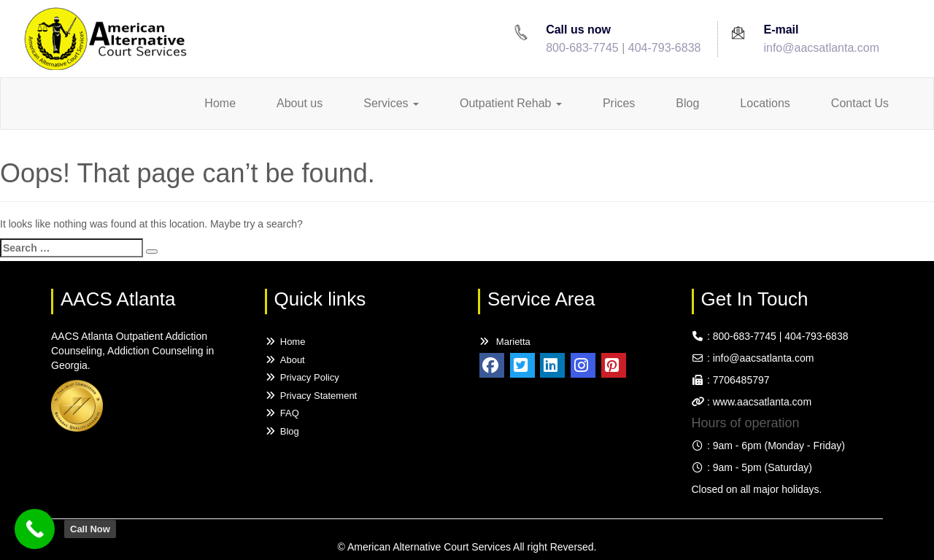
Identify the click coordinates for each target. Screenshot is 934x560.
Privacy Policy (302, 377)
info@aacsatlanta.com (821, 48)
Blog (687, 103)
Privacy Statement (311, 396)
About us (300, 103)
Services (391, 103)
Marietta (504, 342)
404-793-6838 (665, 48)
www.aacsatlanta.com (761, 402)
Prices (619, 103)
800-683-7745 (582, 48)
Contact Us (860, 103)
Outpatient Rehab (511, 103)
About (285, 360)
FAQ (282, 413)
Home (220, 103)
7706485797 (741, 380)
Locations (765, 103)
